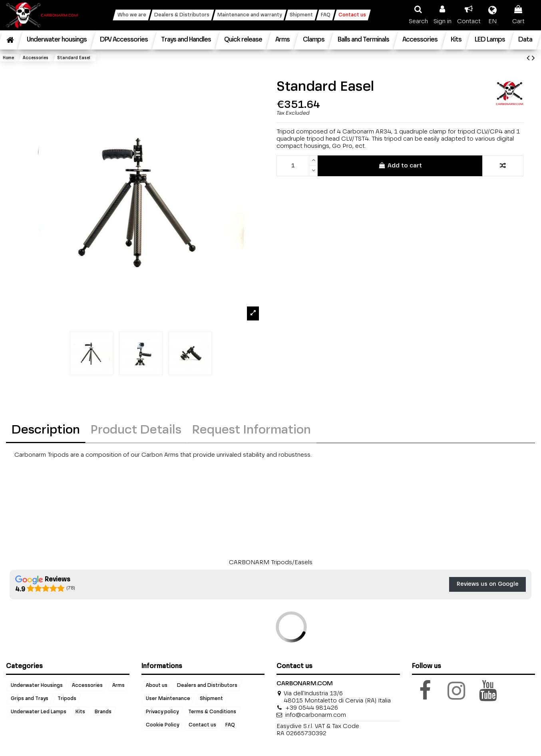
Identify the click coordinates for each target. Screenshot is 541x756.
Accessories (87, 686)
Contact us (202, 725)
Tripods (67, 699)
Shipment (211, 699)
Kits (80, 712)
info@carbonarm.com (316, 715)
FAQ (230, 725)
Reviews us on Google (488, 584)
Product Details (136, 430)
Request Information (252, 430)
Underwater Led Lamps (39, 712)
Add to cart (400, 165)
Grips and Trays (30, 699)
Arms (118, 686)
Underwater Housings (37, 686)
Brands (103, 712)
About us (157, 686)
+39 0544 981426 (312, 708)
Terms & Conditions (212, 712)
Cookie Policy (162, 725)
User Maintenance (168, 699)
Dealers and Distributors (207, 686)
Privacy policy (162, 712)
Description (46, 430)
